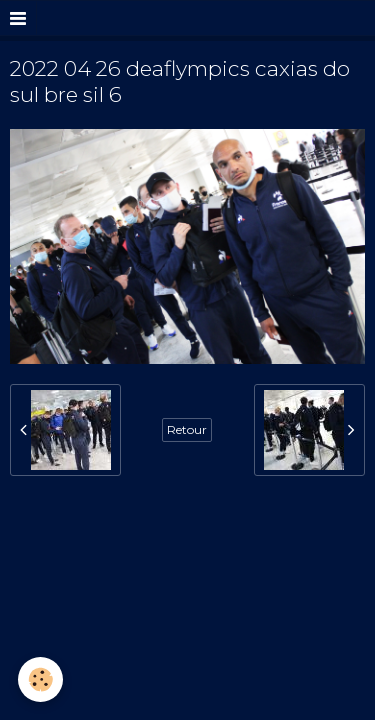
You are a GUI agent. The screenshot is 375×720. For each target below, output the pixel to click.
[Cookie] (40, 679)
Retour (187, 429)
